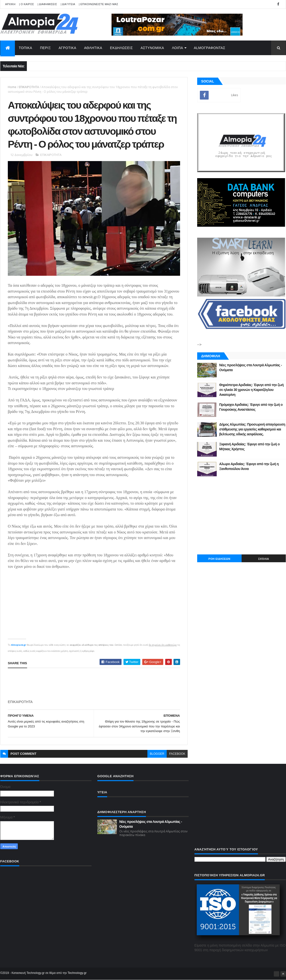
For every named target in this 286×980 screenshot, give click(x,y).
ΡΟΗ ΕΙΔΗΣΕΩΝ (219, 559)
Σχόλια (264, 559)
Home (12, 87)
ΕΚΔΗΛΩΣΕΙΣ (122, 48)
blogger (157, 754)
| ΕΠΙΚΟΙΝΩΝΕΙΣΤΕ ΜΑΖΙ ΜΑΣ (98, 4)
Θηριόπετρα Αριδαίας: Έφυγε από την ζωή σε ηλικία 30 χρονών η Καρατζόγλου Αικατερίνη (251, 390)
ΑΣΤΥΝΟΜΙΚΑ (152, 48)
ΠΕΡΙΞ (45, 48)
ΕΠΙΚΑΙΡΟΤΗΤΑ (29, 87)
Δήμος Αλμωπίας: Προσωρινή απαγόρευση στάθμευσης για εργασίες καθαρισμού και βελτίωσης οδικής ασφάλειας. (252, 429)
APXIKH (10, 4)
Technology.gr (77, 973)
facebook (177, 754)
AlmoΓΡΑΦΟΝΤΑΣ (209, 48)
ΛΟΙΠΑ (177, 48)
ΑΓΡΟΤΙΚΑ (67, 48)
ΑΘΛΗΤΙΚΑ (93, 48)
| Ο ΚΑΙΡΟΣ (26, 4)
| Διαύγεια (68, 4)
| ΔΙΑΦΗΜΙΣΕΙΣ (47, 4)
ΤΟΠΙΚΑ (26, 48)
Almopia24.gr (19, 645)
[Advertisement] (97, 684)
